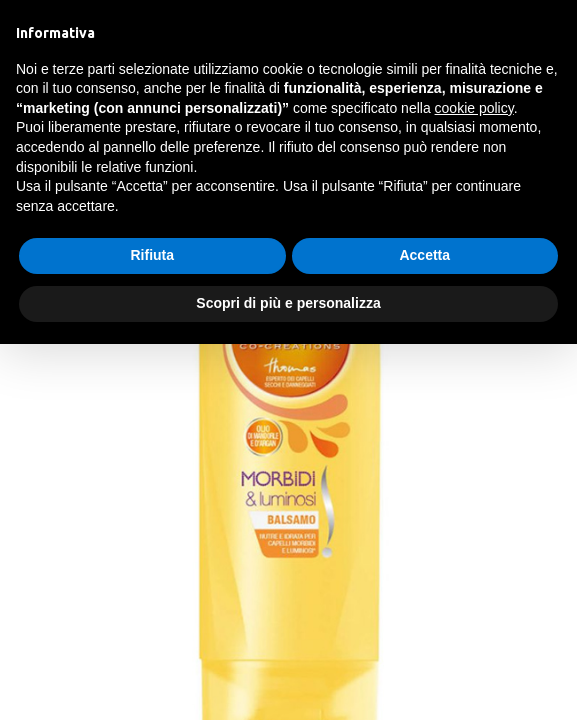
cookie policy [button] (474, 108)
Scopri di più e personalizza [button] (288, 303)
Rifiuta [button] (152, 255)
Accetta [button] (424, 255)
